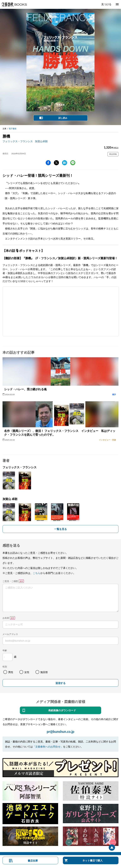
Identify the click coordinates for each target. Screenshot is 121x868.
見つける (106, 4)
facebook (48, 163)
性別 (5, 667)
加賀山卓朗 (41, 141)
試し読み (63, 118)
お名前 (6, 618)
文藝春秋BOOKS (14, 4)
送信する (60, 683)
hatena (65, 163)
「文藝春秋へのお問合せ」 (48, 747)
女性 (27, 672)
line (73, 163)
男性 (11, 672)
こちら (37, 573)
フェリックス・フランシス (18, 141)
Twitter (56, 163)
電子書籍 (13, 129)
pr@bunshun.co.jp (60, 732)
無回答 (44, 672)
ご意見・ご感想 (10, 581)
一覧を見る (60, 529)
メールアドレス (10, 634)
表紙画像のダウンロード (62, 710)
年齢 (5, 650)
